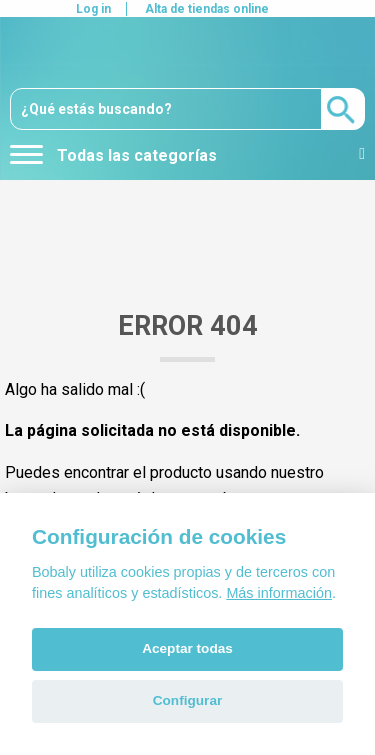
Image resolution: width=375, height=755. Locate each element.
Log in (93, 9)
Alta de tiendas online (207, 9)
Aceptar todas (187, 648)
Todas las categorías (113, 155)
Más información (279, 593)
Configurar (187, 700)
